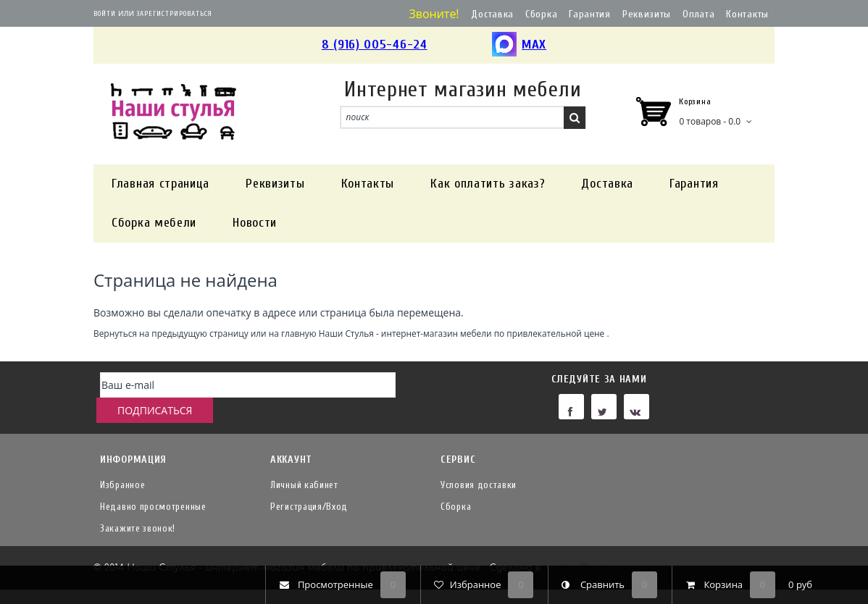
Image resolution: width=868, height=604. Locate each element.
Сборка (541, 14)
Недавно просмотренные (153, 505)
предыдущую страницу (200, 333)
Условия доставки (479, 483)
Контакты (747, 14)
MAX (519, 45)
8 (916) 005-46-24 (375, 45)
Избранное (122, 483)
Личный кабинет (304, 483)
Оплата (698, 14)
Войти (105, 14)
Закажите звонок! (138, 527)
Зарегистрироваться (174, 14)
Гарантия (590, 14)
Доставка (492, 14)
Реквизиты (647, 14)
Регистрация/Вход (309, 505)
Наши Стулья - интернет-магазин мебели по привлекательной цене (462, 333)
